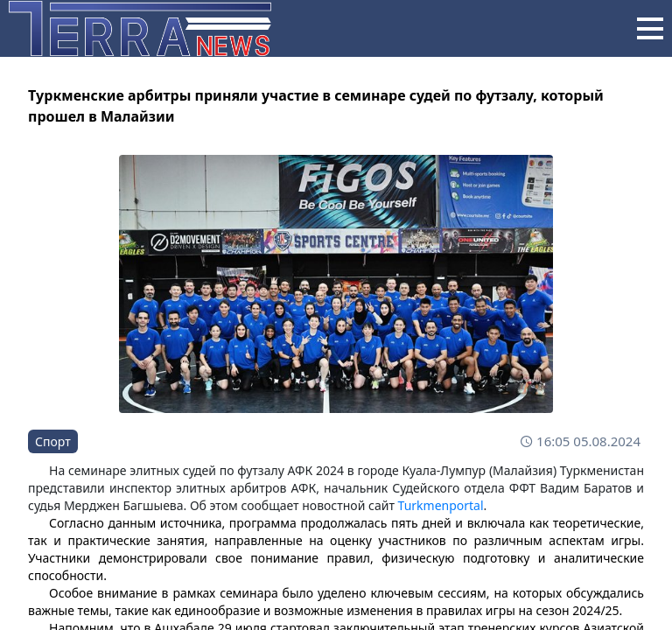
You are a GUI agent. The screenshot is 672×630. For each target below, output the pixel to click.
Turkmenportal (441, 505)
